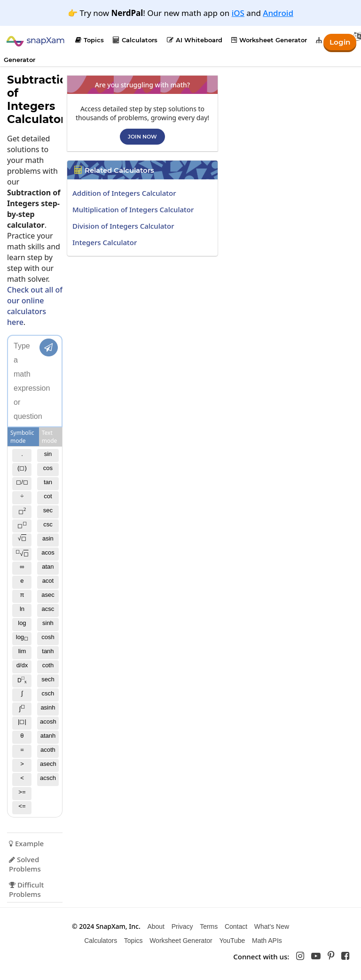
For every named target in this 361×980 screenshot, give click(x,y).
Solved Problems (25, 864)
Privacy (182, 926)
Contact (236, 926)
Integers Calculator (105, 242)
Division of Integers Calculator (123, 226)
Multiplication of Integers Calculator (133, 209)
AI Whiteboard (195, 40)
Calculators (135, 40)
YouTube (232, 941)
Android (278, 13)
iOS (238, 13)
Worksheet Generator (269, 40)
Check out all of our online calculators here (35, 306)
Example (26, 843)
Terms (209, 926)
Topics (90, 40)
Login (339, 42)
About (156, 926)
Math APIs (267, 941)
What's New (272, 926)
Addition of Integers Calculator (124, 193)
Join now (142, 137)
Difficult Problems (26, 889)
